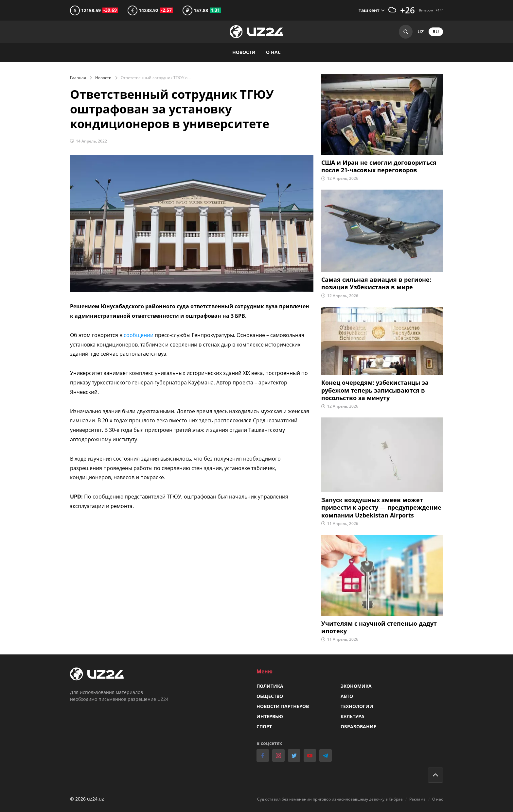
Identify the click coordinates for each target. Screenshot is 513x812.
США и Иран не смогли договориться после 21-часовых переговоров (379, 166)
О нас (273, 52)
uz (421, 32)
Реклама (417, 799)
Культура (353, 716)
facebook (263, 755)
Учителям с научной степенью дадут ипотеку (379, 627)
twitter (294, 755)
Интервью (270, 716)
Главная (78, 78)
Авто (347, 696)
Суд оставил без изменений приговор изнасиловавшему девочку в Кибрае (330, 799)
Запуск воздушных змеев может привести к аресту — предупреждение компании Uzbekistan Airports (381, 508)
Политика (270, 686)
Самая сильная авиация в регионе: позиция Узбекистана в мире (376, 283)
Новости (103, 78)
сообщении (139, 335)
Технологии (357, 706)
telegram (326, 755)
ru (436, 32)
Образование (358, 727)
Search (406, 32)
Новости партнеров (283, 706)
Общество (270, 696)
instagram (278, 755)
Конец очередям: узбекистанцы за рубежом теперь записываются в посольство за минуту (375, 390)
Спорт (264, 727)
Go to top (435, 775)
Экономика (356, 686)
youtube (310, 755)
